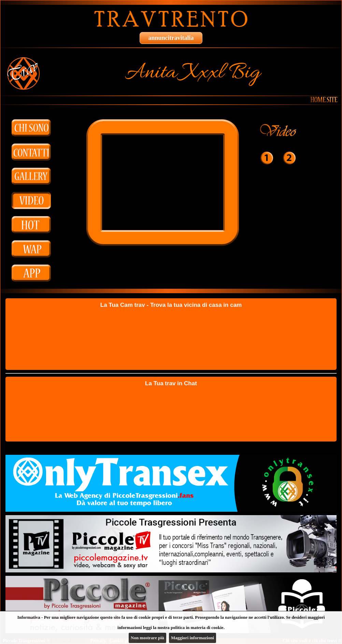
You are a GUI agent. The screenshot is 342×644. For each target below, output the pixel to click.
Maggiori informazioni (193, 638)
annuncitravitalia (171, 38)
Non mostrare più (147, 638)
